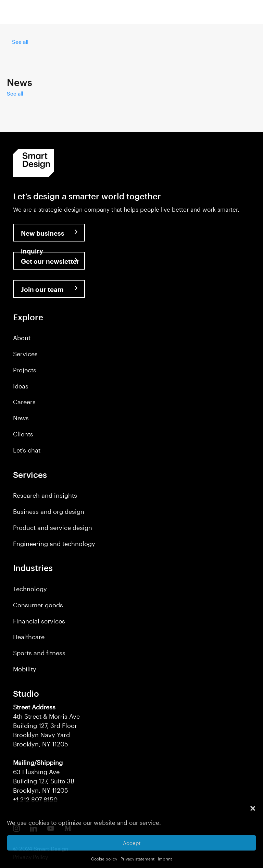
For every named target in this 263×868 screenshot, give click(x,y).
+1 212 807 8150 (35, 799)
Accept (132, 843)
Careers (24, 402)
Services (25, 354)
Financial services (39, 621)
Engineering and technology (54, 544)
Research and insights (45, 495)
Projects (25, 370)
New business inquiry (43, 235)
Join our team (42, 289)
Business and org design (49, 511)
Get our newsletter (50, 261)
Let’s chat (27, 450)
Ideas (21, 386)
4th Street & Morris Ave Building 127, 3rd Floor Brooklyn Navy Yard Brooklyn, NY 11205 (46, 726)
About (22, 338)
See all (20, 42)
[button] (253, 808)
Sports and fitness (39, 653)
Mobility (25, 669)
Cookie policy (104, 859)
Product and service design (53, 528)
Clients (23, 434)
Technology (30, 589)
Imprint (165, 859)
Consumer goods (38, 605)
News (21, 418)
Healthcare (29, 637)
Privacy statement (137, 859)
